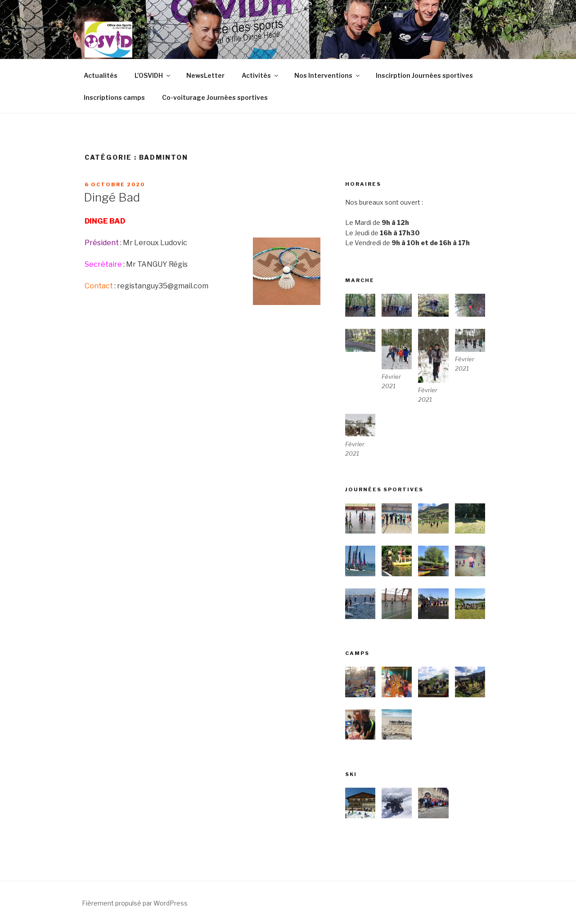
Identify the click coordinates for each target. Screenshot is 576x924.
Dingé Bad (112, 197)
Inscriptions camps (114, 97)
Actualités (101, 75)
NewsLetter (205, 75)
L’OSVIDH (153, 75)
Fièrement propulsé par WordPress (135, 903)
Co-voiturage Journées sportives (215, 97)
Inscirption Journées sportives (424, 75)
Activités (261, 75)
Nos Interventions (328, 75)
